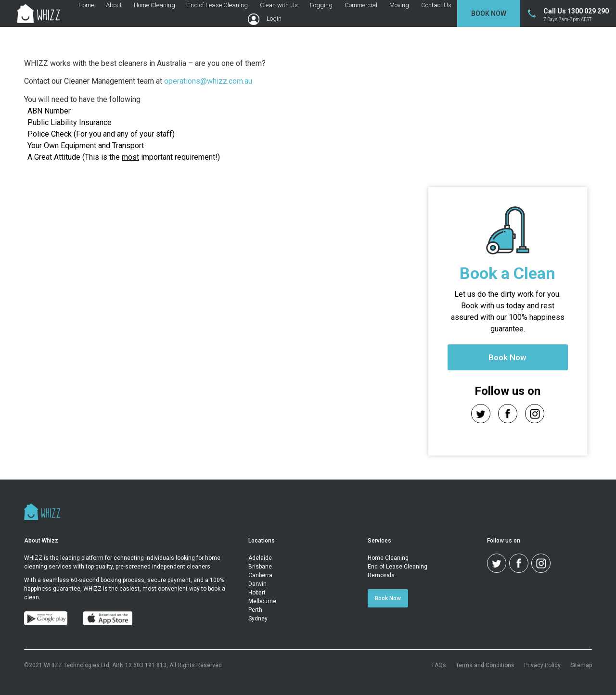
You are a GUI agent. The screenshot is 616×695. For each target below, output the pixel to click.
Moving (399, 5)
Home (86, 5)
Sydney (258, 619)
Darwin (257, 584)
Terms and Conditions (485, 665)
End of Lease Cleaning (218, 5)
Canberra (260, 575)
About (114, 5)
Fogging (321, 5)
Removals (381, 575)
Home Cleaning (154, 5)
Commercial (361, 5)
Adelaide (260, 558)
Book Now (489, 13)
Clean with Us (279, 5)
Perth (255, 610)
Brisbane (260, 567)
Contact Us (436, 5)
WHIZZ (33, 558)
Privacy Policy (542, 665)
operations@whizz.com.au (208, 81)
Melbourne (262, 601)
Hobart (257, 593)
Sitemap (581, 665)
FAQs (439, 665)
